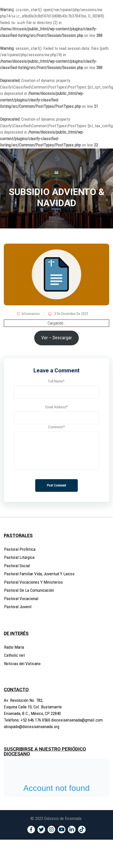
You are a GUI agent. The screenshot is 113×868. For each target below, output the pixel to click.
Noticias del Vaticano (22, 664)
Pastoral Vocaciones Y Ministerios (33, 582)
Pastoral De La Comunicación (29, 590)
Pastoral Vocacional (21, 599)
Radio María (14, 647)
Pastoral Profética (20, 549)
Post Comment (56, 485)
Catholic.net (14, 655)
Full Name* (56, 381)
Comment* (56, 427)
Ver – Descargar (57, 338)
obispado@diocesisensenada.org (32, 727)
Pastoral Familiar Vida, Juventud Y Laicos (39, 574)
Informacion (31, 314)
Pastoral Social (17, 566)
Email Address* (57, 407)
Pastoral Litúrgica (19, 557)
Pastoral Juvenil (18, 607)
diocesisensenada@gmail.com (77, 720)
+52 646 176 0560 (35, 720)
